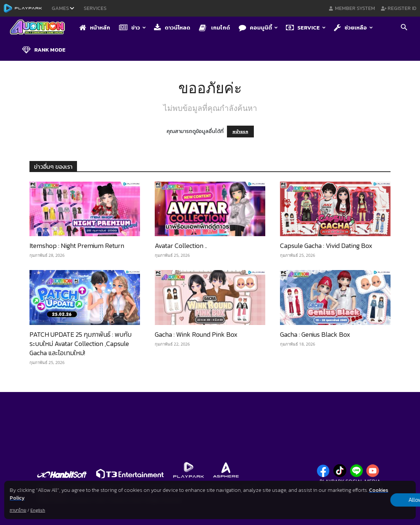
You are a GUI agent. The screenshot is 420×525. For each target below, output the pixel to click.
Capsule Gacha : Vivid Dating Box (326, 246)
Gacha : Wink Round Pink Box (196, 334)
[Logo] (41, 28)
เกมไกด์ (214, 27)
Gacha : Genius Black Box (315, 334)
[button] (404, 28)
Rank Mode (44, 50)
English (38, 510)
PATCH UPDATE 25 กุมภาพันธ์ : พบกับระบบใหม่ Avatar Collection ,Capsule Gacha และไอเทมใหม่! (80, 344)
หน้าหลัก (95, 27)
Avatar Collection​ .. (181, 246)
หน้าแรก (240, 132)
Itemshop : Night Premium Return (77, 246)
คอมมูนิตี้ (258, 27)
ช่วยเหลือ (353, 27)
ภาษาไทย (18, 510)
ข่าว (132, 27)
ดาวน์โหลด (172, 27)
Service (306, 27)
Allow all (377, 500)
